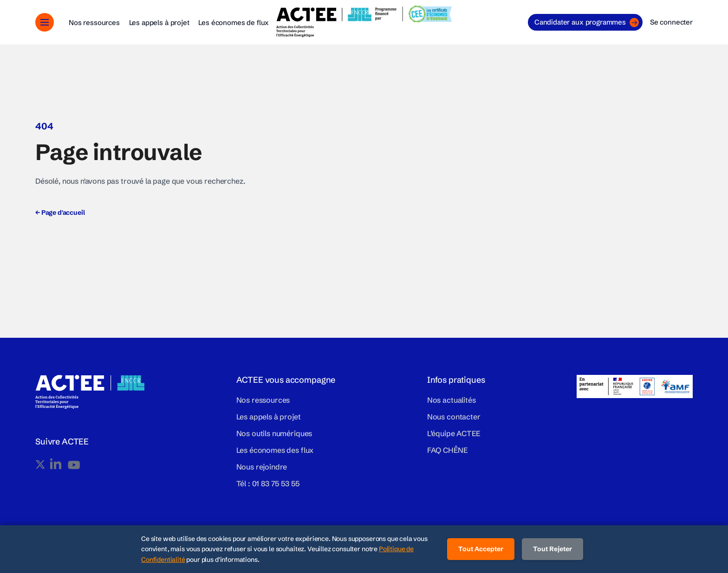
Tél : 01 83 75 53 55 (268, 483)
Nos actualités (452, 400)
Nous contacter (454, 417)
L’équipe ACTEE (454, 433)
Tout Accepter (481, 549)
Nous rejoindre (262, 467)
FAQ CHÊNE (447, 450)
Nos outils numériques (274, 433)
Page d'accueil (60, 212)
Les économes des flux (275, 450)
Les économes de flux (234, 23)
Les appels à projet (159, 23)
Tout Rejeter (552, 549)
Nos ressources (94, 23)
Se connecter (671, 22)
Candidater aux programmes (587, 23)
